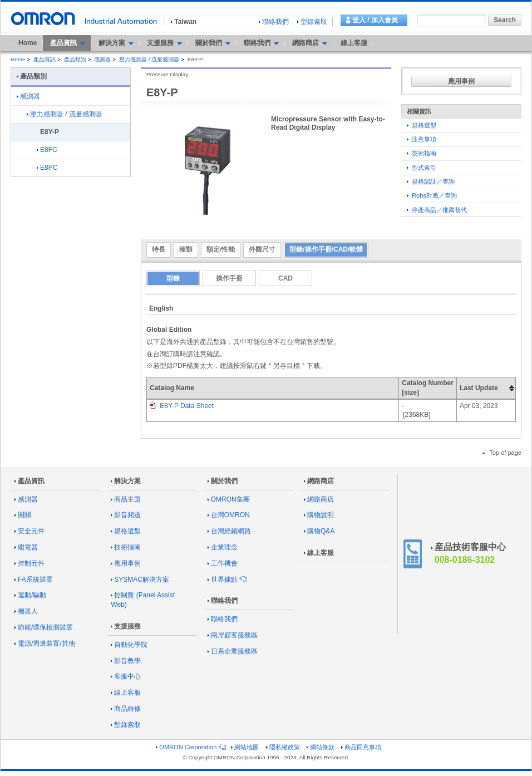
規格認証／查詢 (431, 181)
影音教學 (126, 661)
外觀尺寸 (262, 249)
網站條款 (321, 747)
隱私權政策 (283, 747)
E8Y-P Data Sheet (182, 406)
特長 (159, 249)
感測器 (102, 59)
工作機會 (223, 563)
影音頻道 (126, 515)
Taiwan (184, 22)
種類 (186, 249)
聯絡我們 (274, 22)
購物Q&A (319, 531)
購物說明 (319, 515)
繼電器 (26, 547)
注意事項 (422, 139)
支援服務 (126, 626)
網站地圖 (245, 747)
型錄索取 (312, 22)
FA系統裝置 (34, 579)
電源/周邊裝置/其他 (45, 644)
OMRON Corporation (190, 747)
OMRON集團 (229, 499)
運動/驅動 (30, 595)
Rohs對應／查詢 (432, 195)
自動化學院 (129, 645)
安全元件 (29, 531)
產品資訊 (45, 59)
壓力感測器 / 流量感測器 (149, 59)
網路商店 (319, 481)
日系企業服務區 (233, 651)
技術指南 (422, 153)
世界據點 (226, 579)
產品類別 (75, 59)
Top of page (502, 453)
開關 (23, 515)
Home (28, 43)
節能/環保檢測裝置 (44, 627)
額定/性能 (221, 249)
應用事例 (461, 81)
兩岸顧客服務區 (233, 635)
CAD (285, 278)
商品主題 (126, 499)
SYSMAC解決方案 (140, 579)
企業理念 (223, 547)
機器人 (26, 611)
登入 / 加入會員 (375, 20)
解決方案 (126, 481)
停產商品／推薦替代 (437, 210)
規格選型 (422, 125)
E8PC (47, 168)
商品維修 (126, 709)
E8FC (47, 150)
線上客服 (354, 43)
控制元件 (29, 563)
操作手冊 (229, 278)
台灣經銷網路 (229, 531)
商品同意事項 (361, 747)
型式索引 (422, 168)
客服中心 (126, 676)
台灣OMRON (229, 515)
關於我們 (223, 481)
